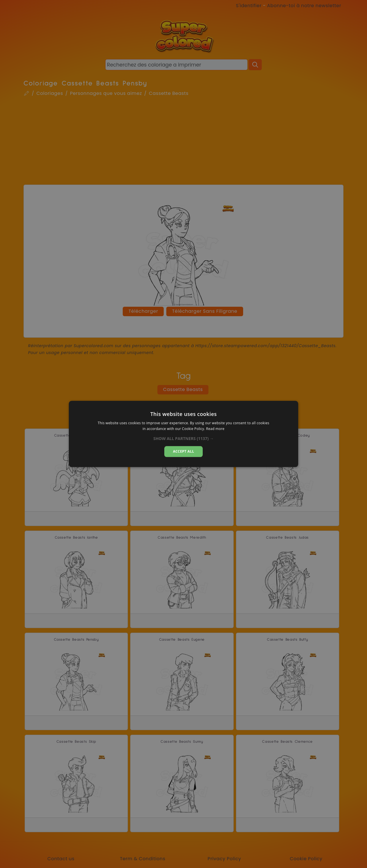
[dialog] (183, 434)
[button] (184, 439)
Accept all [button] (183, 451)
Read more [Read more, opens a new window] (215, 429)
